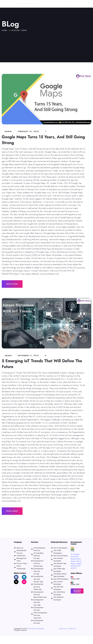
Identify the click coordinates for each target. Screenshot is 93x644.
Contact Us (72, 629)
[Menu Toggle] (69, 4)
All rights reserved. (20, 630)
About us (62, 629)
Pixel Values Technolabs (35, 629)
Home (4, 30)
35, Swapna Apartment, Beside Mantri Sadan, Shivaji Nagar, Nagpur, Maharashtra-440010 (76, 561)
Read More (12, 284)
